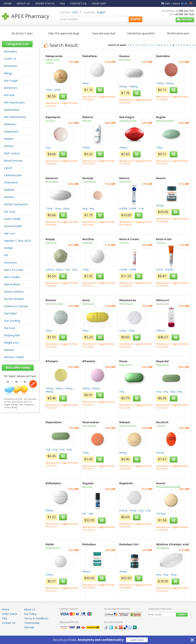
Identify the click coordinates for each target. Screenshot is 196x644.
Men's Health (12, 277)
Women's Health (14, 357)
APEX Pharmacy (30, 16)
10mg (49, 90)
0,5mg (59, 270)
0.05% (133, 209)
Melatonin (88, 243)
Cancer (8, 168)
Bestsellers (11, 51)
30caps (160, 205)
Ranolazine (125, 60)
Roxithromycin (53, 548)
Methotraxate (126, 304)
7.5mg (49, 209)
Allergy (8, 73)
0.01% (159, 270)
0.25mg (123, 510)
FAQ (62, 3)
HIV (6, 255)
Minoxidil (87, 487)
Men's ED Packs (14, 270)
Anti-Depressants (14, 102)
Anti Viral (9, 95)
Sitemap (29, 627)
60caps (86, 572)
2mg (74, 270)
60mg (85, 83)
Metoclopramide (165, 121)
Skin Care (10, 328)
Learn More (137, 640)
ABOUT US (23, 3)
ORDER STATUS (45, 3)
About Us (30, 609)
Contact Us (9, 623)
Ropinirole (51, 243)
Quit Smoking (12, 321)
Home (6, 609)
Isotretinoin (125, 182)
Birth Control (12, 153)
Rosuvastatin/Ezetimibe (168, 487)
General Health (13, 226)
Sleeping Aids (12, 335)
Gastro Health (12, 219)
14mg (173, 575)
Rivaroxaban (89, 426)
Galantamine (89, 182)
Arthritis (9, 139)
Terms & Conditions (36, 618)
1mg (48, 148)
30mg (66, 209)
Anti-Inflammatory (15, 117)
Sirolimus (50, 121)
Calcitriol (161, 426)
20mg (57, 90)
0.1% (141, 209)
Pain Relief (10, 313)
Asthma (9, 146)
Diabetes (9, 190)
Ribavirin (87, 121)
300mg (170, 83)
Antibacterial (11, 110)
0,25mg (50, 270)
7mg (166, 575)
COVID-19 (10, 59)
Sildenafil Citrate (128, 121)
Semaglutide (163, 548)
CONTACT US (78, 3)
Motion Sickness (14, 292)
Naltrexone (88, 304)
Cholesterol (11, 182)
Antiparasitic (11, 131)
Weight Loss (11, 343)
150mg (160, 83)
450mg (69, 388)
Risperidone (126, 365)
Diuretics (9, 197)
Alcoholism (11, 66)
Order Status (10, 614)
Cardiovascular (13, 175)
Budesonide (163, 304)
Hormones (10, 262)
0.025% (123, 209)
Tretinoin (124, 243)
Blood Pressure (13, 161)
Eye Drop (10, 212)
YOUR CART (99, 3)
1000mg (133, 86)
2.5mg (123, 331)
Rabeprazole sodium (52, 61)
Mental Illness (12, 284)
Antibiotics (10, 124)
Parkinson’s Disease (16, 306)
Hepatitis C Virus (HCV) (17, 241)
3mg (173, 392)
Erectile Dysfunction (16, 204)
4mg (85, 209)
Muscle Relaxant (14, 299)
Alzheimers (11, 88)
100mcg (160, 331)
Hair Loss (10, 233)
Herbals (9, 248)
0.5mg (133, 510)
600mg (49, 392)
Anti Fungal (11, 81)
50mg (85, 331)
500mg (123, 86)
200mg (86, 148)
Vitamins (9, 350)
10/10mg (161, 514)
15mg (58, 209)
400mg (96, 388)
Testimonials (32, 623)
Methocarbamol (128, 426)
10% (91, 514)
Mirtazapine (52, 182)
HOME (8, 3)
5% (84, 514)
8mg (92, 209)
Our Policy (30, 614)
